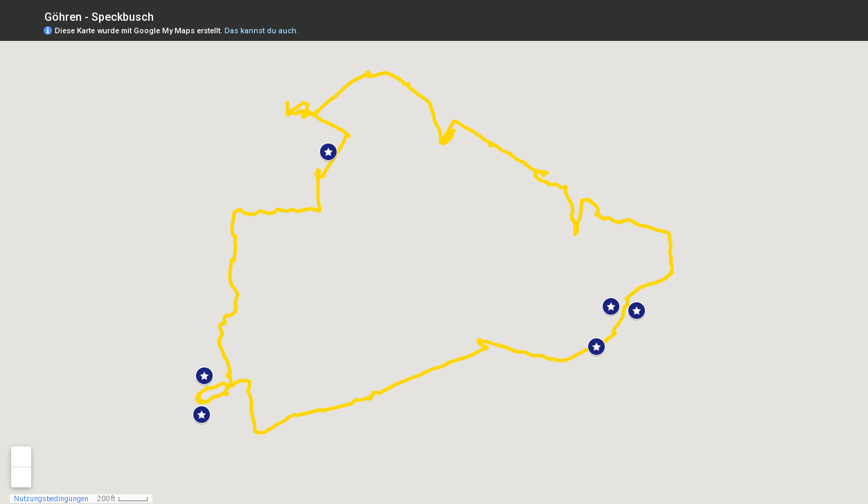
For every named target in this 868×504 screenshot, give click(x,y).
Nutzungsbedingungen (51, 499)
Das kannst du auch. (262, 31)
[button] (328, 152)
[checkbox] (165, 16)
